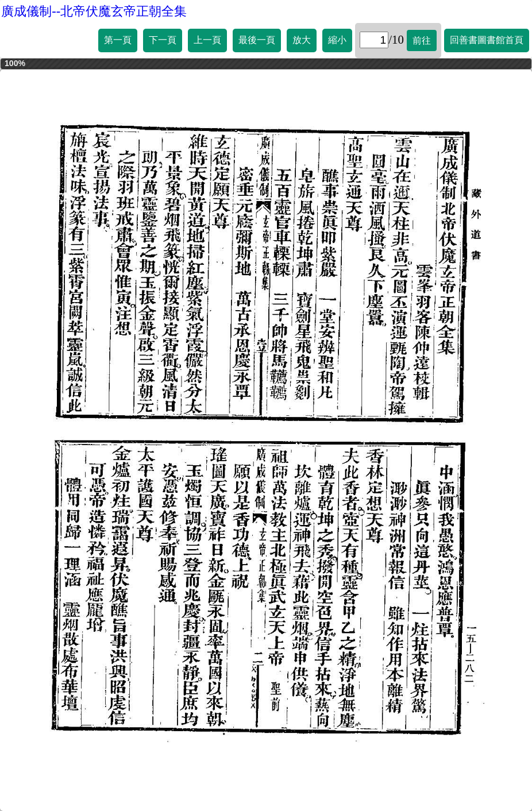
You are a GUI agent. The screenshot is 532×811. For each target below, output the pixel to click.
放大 (302, 40)
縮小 (337, 40)
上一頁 (207, 40)
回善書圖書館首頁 (487, 40)
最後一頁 (257, 40)
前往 (422, 40)
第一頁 (118, 40)
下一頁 (163, 40)
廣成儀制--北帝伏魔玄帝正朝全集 (94, 11)
